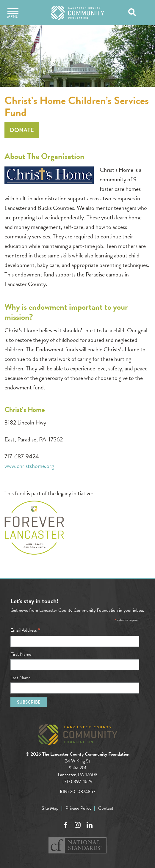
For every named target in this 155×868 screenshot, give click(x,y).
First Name (21, 654)
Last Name (21, 678)
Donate (22, 130)
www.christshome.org (29, 466)
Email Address (25, 630)
